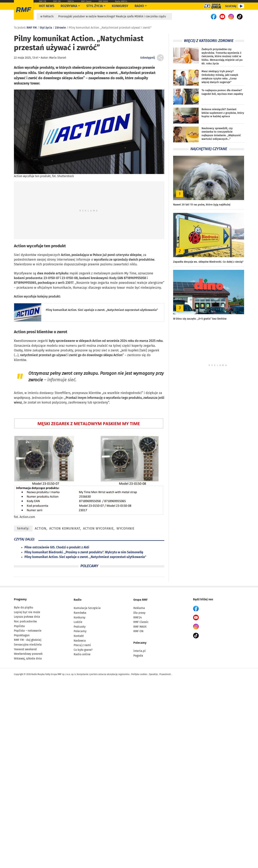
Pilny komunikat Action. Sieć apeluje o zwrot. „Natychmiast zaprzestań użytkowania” (102, 310)
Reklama (139, 608)
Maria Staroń (58, 58)
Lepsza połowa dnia (27, 617)
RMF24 (71, 1)
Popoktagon (22, 635)
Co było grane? (83, 650)
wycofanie (125, 529)
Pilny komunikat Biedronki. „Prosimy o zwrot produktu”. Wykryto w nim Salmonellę (84, 552)
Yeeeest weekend (25, 649)
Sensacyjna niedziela (28, 645)
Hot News (47, 6)
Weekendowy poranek (28, 654)
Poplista (19, 626)
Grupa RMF (140, 600)
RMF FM (43, 1)
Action (20, 246)
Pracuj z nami (82, 645)
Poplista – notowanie (28, 631)
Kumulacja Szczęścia (87, 608)
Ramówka (80, 613)
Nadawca (80, 641)
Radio (78, 600)
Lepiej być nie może (27, 612)
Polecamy (80, 631)
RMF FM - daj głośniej (28, 640)
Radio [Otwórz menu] (139, 6)
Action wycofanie (98, 529)
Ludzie (78, 622)
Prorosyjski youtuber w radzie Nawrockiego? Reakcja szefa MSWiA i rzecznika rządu (112, 16)
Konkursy (120, 6)
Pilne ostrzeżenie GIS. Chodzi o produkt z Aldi (57, 547)
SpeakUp (153, 674)
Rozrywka (69, 6)
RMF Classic (86, 1)
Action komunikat (65, 529)
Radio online (82, 654)
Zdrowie (60, 28)
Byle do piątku (24, 607)
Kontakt (79, 636)
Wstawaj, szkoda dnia (28, 658)
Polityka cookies (139, 674)
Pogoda (138, 656)
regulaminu (124, 674)
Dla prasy (139, 613)
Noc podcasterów (25, 621)
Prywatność (165, 674)
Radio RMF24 (121, 1)
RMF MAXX (103, 1)
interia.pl (139, 651)
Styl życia (95, 6)
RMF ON (57, 1)
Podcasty (80, 627)
